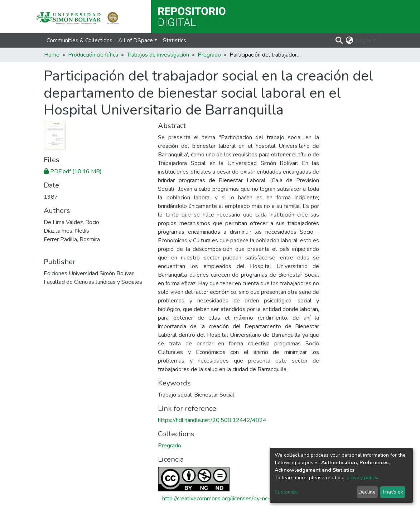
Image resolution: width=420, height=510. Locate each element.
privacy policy (362, 478)
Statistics (175, 40)
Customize (286, 492)
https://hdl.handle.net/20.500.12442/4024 (212, 420)
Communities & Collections (79, 40)
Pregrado (209, 55)
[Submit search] (339, 40)
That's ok (393, 492)
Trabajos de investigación (158, 55)
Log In (364, 40)
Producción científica (93, 55)
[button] (349, 40)
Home (52, 55)
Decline (367, 492)
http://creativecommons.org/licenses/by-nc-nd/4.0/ (225, 499)
